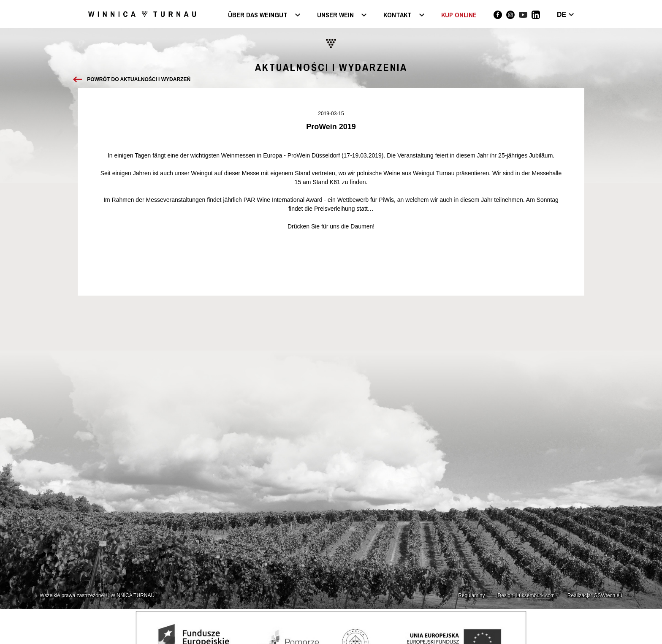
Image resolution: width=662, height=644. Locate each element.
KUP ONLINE (459, 15)
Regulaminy (471, 595)
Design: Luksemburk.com (526, 595)
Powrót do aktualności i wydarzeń (139, 79)
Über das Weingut (258, 15)
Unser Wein (335, 15)
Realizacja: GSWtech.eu (595, 595)
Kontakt (397, 15)
